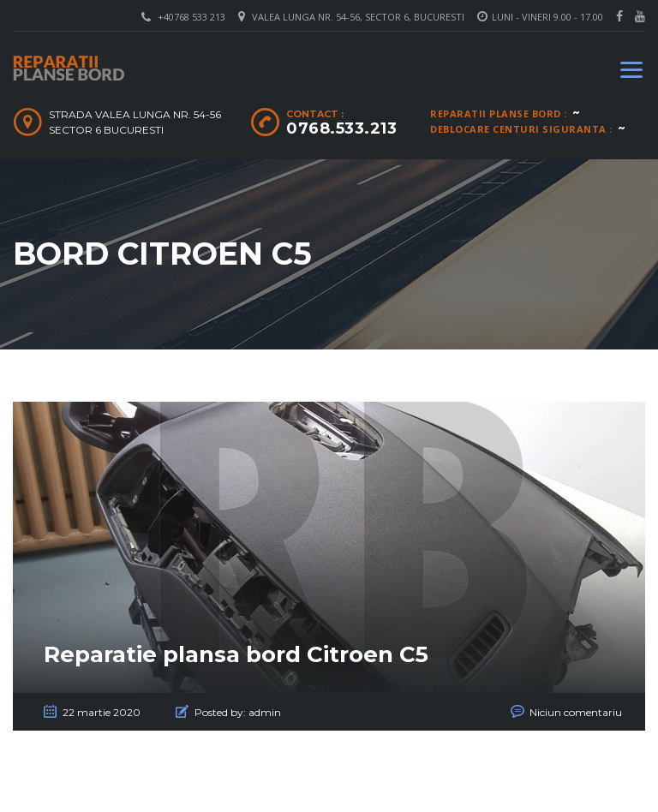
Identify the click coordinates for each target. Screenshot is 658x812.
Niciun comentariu (576, 712)
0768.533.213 (341, 128)
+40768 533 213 (191, 17)
